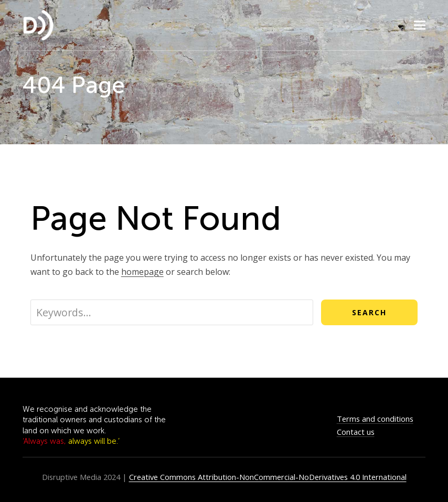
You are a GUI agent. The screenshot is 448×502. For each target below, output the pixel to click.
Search (369, 312)
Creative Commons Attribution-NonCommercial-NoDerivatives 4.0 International (268, 477)
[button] (420, 25)
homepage (142, 272)
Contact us (356, 432)
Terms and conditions (375, 419)
